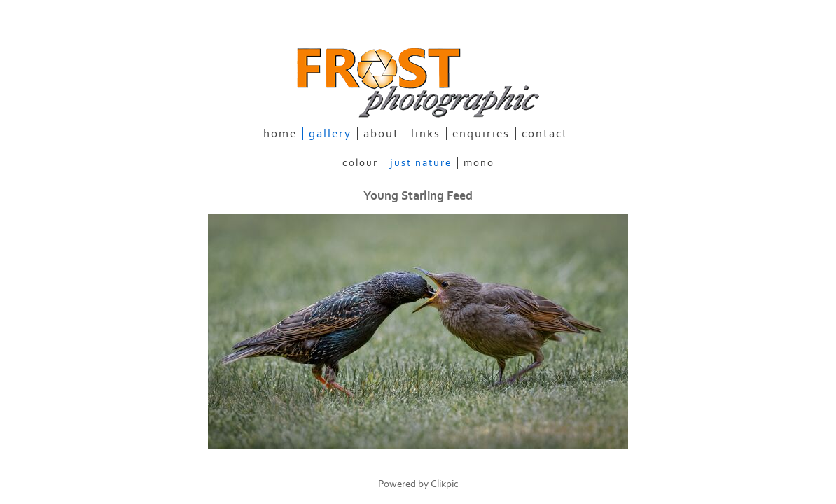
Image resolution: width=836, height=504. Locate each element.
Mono (479, 163)
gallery (330, 134)
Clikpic (445, 484)
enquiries (481, 134)
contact (545, 134)
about (381, 134)
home (280, 134)
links (426, 134)
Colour (360, 163)
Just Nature (421, 163)
